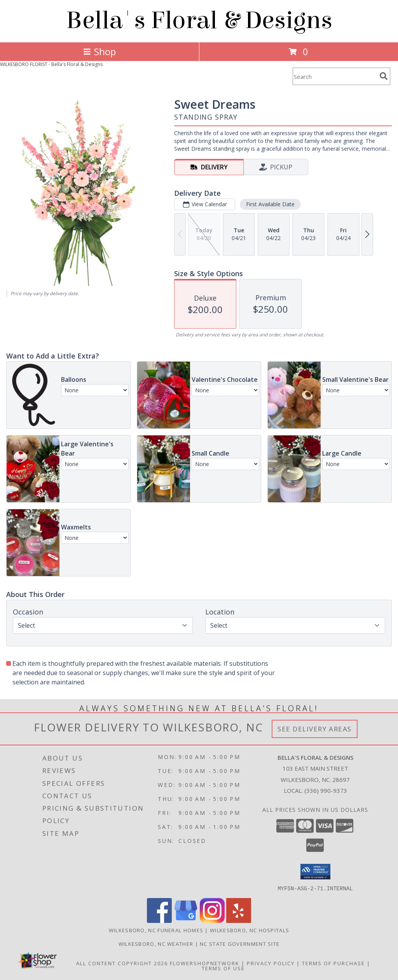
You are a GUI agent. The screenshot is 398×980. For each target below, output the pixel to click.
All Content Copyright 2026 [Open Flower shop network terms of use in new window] (122, 963)
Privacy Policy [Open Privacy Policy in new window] (271, 963)
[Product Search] (335, 76)
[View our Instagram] (212, 920)
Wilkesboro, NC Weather (156, 943)
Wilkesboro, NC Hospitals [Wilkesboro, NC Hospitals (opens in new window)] (250, 930)
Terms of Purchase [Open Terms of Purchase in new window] (333, 963)
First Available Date (270, 204)
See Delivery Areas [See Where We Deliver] (315, 729)
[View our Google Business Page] (186, 920)
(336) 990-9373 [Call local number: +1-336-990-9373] (326, 790)
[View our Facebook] (159, 920)
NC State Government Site (240, 943)
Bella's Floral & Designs (199, 20)
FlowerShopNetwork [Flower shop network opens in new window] (205, 963)
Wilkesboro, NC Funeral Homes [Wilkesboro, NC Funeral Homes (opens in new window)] (156, 930)
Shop (99, 51)
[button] (315, 872)
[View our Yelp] (239, 920)
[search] (384, 76)
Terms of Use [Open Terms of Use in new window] (223, 968)
